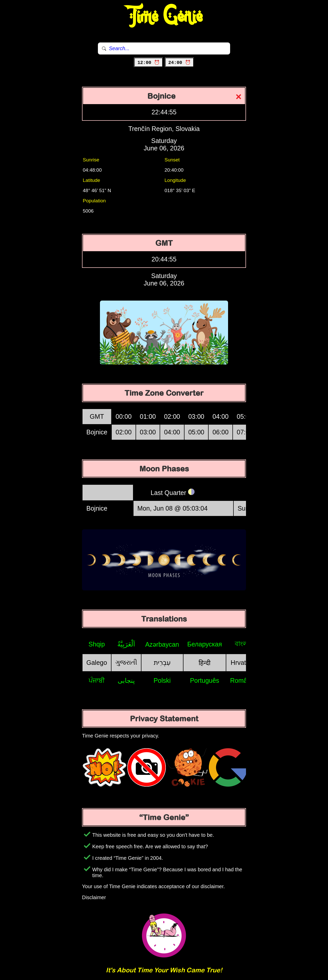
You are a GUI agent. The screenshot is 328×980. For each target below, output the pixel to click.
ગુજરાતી (126, 662)
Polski (162, 680)
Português (204, 680)
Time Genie (164, 17)
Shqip (97, 644)
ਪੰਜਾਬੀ (97, 680)
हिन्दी (204, 663)
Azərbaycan (162, 644)
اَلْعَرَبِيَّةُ (126, 644)
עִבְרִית (162, 663)
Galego (97, 663)
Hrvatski (242, 663)
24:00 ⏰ (180, 63)
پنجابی (126, 680)
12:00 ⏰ (148, 63)
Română (242, 680)
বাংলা (242, 644)
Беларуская (205, 644)
